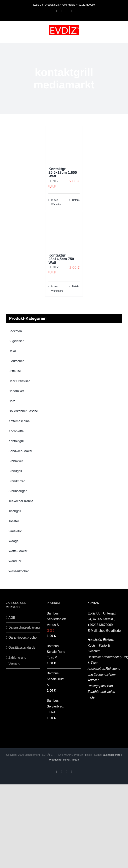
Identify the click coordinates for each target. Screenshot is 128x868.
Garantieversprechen (23, 637)
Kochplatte (16, 431)
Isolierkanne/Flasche (23, 411)
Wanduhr (15, 561)
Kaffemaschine (19, 421)
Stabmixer (16, 461)
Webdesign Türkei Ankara (64, 760)
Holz (12, 401)
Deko (12, 351)
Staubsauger (18, 491)
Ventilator (15, 531)
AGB (12, 618)
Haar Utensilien (19, 381)
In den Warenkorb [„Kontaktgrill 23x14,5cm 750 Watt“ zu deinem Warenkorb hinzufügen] (57, 289)
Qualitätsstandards (22, 648)
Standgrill (15, 471)
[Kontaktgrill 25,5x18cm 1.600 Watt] (64, 144)
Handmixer (16, 391)
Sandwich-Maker (20, 451)
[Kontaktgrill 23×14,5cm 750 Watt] (64, 231)
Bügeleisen (16, 341)
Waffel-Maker (18, 551)
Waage (13, 541)
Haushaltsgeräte (111, 755)
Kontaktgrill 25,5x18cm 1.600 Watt (63, 173)
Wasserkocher (19, 571)
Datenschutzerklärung (23, 627)
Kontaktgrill (16, 441)
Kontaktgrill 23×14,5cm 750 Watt (61, 259)
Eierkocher (16, 361)
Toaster (14, 521)
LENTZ (54, 181)
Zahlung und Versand (17, 660)
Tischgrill (15, 511)
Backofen (15, 331)
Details (76, 200)
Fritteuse (15, 371)
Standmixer (17, 481)
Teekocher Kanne (21, 501)
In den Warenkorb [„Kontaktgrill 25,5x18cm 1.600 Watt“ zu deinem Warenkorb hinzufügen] (57, 202)
